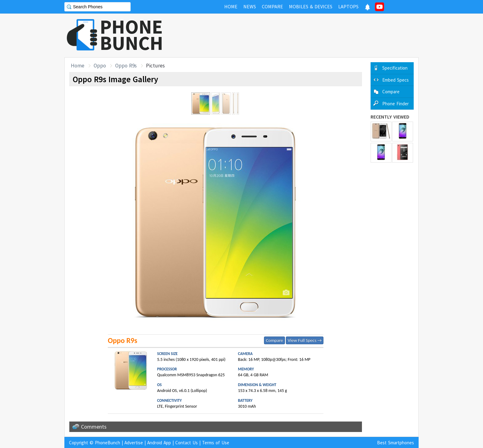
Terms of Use (216, 443)
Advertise (134, 443)
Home (78, 66)
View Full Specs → (305, 340)
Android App (159, 443)
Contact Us (187, 443)
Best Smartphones (396, 443)
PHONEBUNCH (132, 35)
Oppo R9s (126, 66)
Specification (395, 68)
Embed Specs (396, 80)
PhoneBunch (108, 443)
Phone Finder (396, 104)
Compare (274, 340)
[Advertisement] (306, 35)
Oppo (100, 66)
